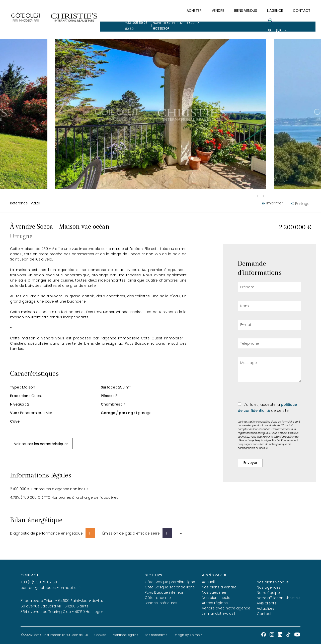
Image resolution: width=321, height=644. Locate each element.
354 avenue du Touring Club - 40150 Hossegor (62, 612)
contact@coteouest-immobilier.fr (51, 588)
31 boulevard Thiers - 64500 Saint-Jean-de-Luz (62, 601)
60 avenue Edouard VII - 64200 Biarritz (54, 606)
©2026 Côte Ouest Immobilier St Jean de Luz (55, 635)
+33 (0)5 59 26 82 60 (41, 5)
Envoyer (250, 463)
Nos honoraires (156, 635)
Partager (301, 204)
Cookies (101, 635)
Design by (188, 635)
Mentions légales (126, 635)
